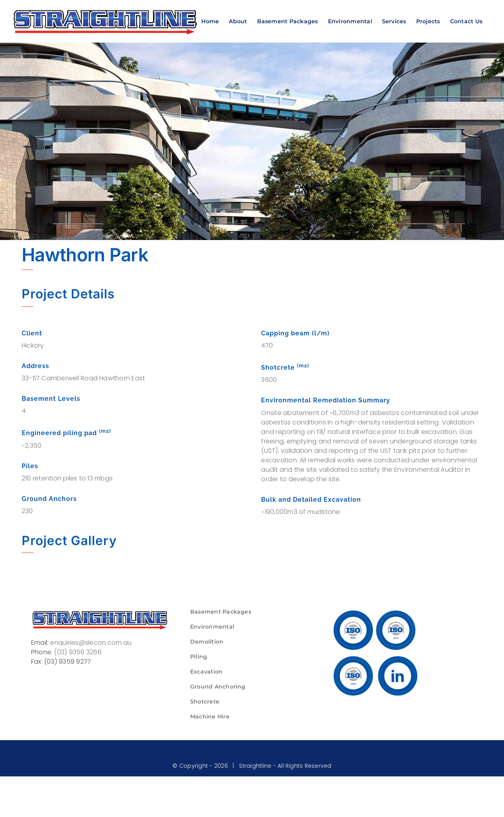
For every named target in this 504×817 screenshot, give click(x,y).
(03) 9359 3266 (78, 652)
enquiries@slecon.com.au (91, 643)
